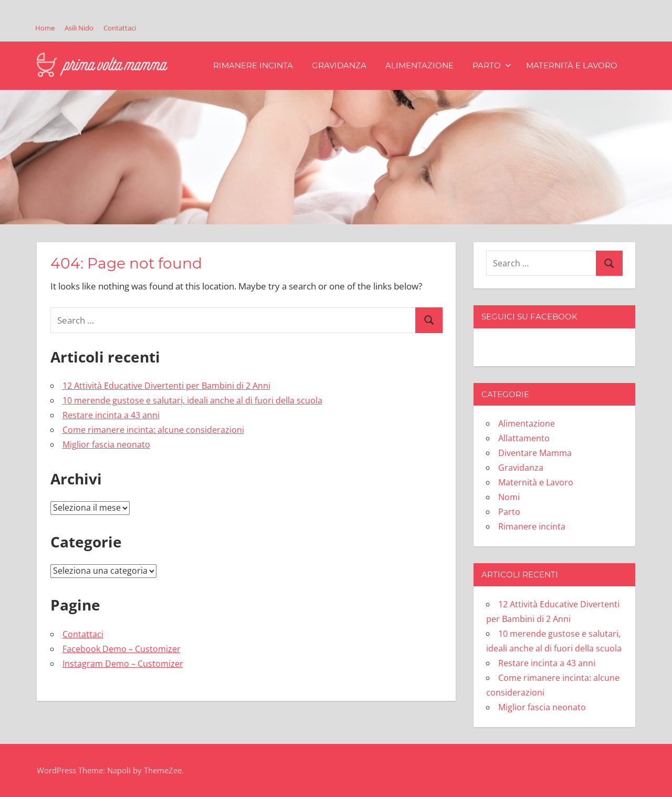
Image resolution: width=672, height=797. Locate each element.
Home (45, 28)
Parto (492, 65)
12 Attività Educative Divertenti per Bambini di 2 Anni (166, 386)
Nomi (509, 497)
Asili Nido (79, 28)
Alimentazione (419, 65)
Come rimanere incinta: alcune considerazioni (153, 430)
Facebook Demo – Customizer (122, 649)
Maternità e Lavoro (572, 65)
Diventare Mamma (535, 453)
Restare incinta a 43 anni (111, 415)
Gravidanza (339, 65)
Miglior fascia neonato (106, 444)
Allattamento (524, 438)
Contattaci (120, 28)
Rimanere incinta (253, 65)
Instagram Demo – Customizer (123, 664)
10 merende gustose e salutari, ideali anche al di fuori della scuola (192, 400)
